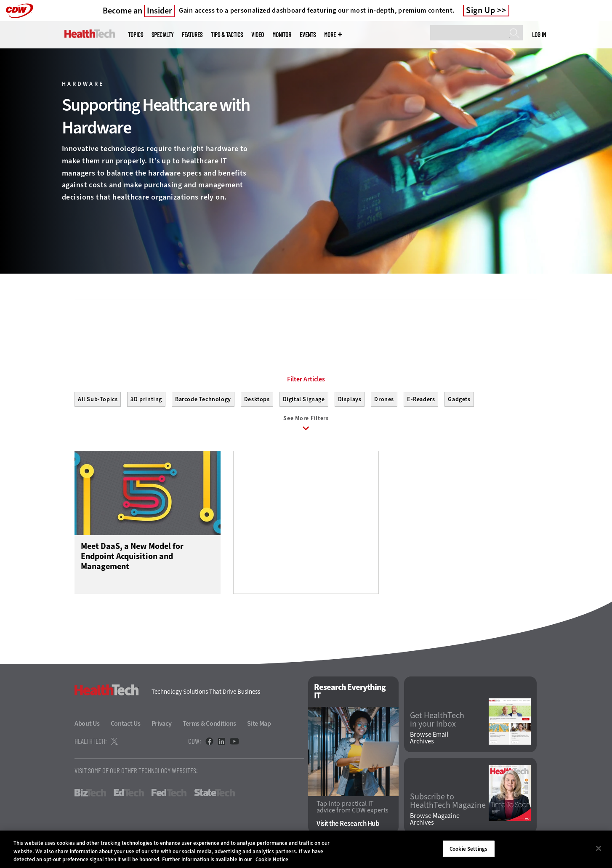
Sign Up (481, 11)
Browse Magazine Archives (435, 819)
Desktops (257, 399)
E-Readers (421, 399)
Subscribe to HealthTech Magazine (448, 801)
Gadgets (459, 399)
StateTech (214, 793)
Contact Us (126, 723)
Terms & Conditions (210, 723)
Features (192, 35)
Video (258, 35)
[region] (306, 849)
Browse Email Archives (429, 738)
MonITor (282, 35)
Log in (539, 35)
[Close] (599, 848)
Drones (384, 399)
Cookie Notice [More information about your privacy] (272, 859)
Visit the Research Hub (348, 824)
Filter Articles (306, 379)
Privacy (162, 723)
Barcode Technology (203, 399)
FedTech (169, 793)
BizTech (90, 793)
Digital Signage (304, 399)
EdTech (129, 793)
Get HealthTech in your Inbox (437, 720)
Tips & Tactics (227, 35)
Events (308, 35)
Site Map (259, 723)
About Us (87, 723)
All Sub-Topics (98, 399)
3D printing (146, 399)
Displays (350, 399)
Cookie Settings (468, 848)
